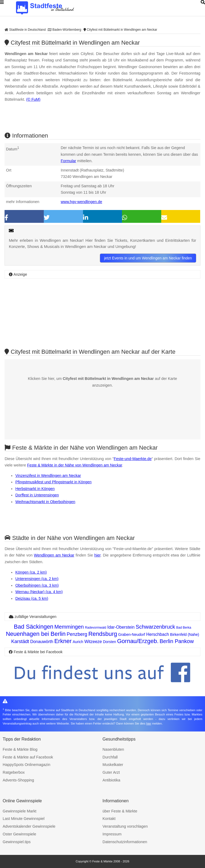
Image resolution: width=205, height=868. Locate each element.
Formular (68, 161)
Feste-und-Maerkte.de (133, 459)
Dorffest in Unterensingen (37, 495)
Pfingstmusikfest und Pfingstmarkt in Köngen (53, 482)
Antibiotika (111, 780)
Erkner (63, 641)
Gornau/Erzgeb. (138, 641)
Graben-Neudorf (132, 635)
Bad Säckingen (34, 627)
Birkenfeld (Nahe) (185, 635)
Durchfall (110, 757)
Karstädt (20, 641)
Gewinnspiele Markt (19, 811)
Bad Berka (184, 628)
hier (97, 555)
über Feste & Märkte (120, 811)
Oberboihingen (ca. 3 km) (37, 585)
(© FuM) (33, 99)
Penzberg (77, 634)
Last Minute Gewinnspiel (24, 819)
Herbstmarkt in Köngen (35, 489)
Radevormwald (96, 628)
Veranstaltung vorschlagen (125, 826)
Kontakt (109, 819)
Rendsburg (103, 634)
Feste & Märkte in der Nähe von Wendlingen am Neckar (74, 465)
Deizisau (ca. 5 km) (32, 598)
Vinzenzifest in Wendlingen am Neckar (48, 476)
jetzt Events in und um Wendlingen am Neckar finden (148, 258)
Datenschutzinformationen (125, 842)
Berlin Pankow (177, 641)
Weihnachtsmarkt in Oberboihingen (45, 502)
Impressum (112, 834)
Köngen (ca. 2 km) (31, 572)
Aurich (78, 642)
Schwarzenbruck (155, 627)
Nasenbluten (113, 749)
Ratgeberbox (14, 772)
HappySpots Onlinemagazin (26, 765)
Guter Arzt (111, 772)
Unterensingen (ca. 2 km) (37, 579)
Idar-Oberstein (121, 627)
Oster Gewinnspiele (19, 834)
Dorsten (110, 642)
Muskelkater (113, 765)
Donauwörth (42, 642)
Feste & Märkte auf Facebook (28, 757)
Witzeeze (93, 642)
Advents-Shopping (18, 780)
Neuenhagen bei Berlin (36, 634)
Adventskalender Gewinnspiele (29, 826)
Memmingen (69, 627)
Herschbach (158, 634)
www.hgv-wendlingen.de (81, 202)
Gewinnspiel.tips (17, 842)
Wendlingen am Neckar (54, 555)
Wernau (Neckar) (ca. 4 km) (39, 592)
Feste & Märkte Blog (20, 749)
